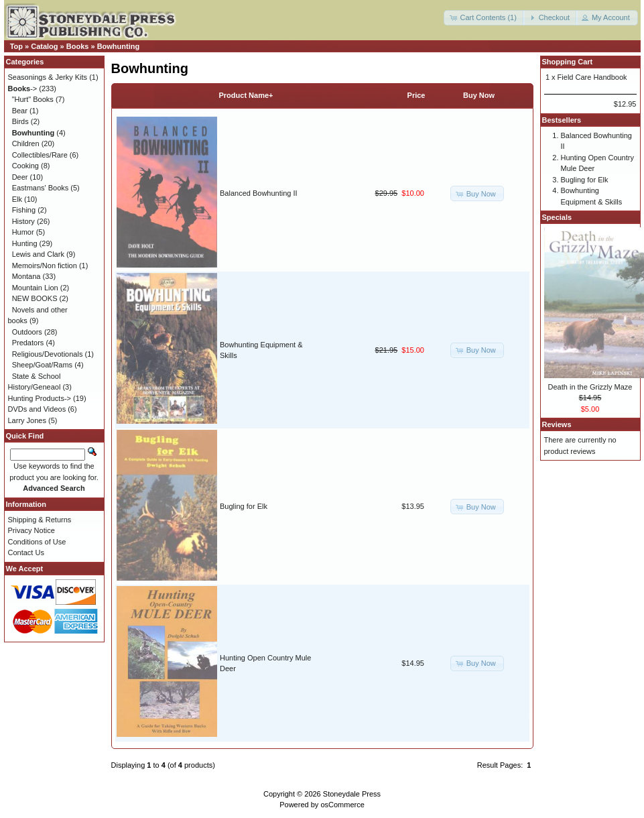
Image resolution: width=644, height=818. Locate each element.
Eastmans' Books (41, 188)
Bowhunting (119, 46)
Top (16, 46)
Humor (23, 232)
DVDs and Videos (37, 409)
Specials (557, 217)
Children (26, 143)
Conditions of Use (37, 542)
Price (416, 95)
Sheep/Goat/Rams (43, 365)
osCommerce (342, 805)
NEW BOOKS (35, 298)
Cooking (25, 166)
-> (23, 89)
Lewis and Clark (38, 254)
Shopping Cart (568, 62)
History (23, 221)
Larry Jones (27, 420)
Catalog (44, 46)
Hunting (25, 243)
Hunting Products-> (40, 398)
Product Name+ (246, 95)
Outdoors (27, 332)
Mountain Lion (35, 288)
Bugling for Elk (244, 506)
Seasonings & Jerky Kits (48, 77)
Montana (26, 276)
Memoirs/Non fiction (45, 266)
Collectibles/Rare (40, 155)
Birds (20, 121)
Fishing (24, 210)
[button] (484, 18)
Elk (17, 199)
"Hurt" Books (33, 99)
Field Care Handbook (592, 77)
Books (78, 46)
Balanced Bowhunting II (259, 193)
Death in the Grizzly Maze (590, 387)
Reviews (557, 424)
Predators (28, 343)
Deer (20, 177)
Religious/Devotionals (48, 354)
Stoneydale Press (352, 794)
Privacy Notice (31, 530)
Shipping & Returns (40, 520)
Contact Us (26, 552)
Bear (20, 111)
